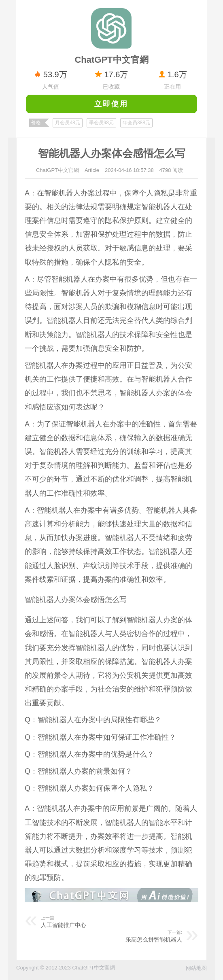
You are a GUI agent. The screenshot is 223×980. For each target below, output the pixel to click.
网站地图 (196, 968)
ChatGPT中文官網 (57, 170)
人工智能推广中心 (64, 925)
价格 (36, 123)
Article (92, 170)
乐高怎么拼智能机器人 (154, 940)
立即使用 (111, 104)
